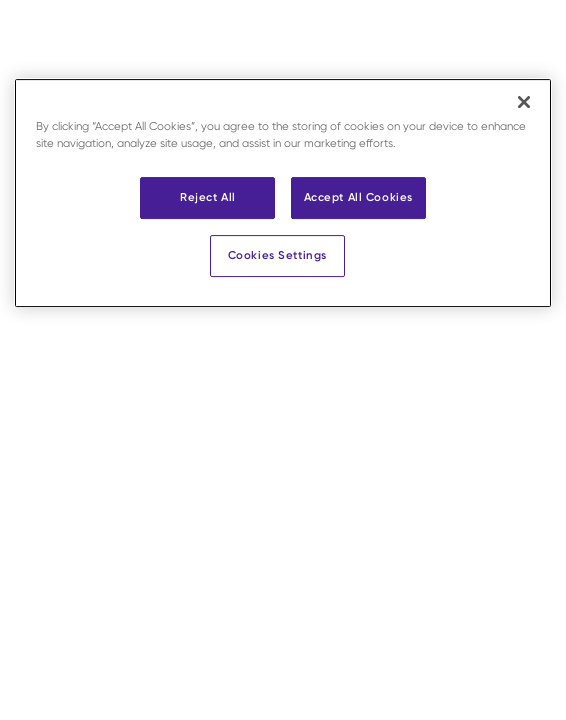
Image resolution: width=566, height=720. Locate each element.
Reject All (208, 197)
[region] (283, 193)
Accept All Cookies (358, 197)
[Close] (524, 102)
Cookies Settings (277, 255)
